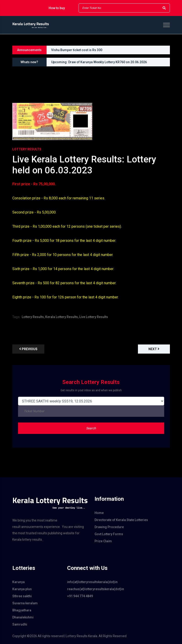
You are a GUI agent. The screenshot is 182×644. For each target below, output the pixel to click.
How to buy (57, 8)
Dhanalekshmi (23, 617)
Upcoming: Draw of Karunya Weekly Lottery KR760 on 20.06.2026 (99, 62)
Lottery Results (27, 149)
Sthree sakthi (22, 596)
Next (154, 349)
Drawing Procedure (109, 527)
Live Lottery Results (94, 317)
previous (28, 349)
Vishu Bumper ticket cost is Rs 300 (77, 50)
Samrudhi (20, 624)
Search (91, 428)
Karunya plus (22, 589)
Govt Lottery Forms (109, 534)
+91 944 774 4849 (80, 596)
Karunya (18, 582)
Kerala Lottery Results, (62, 317)
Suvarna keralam (25, 603)
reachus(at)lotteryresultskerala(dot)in (91, 589)
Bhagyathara (22, 610)
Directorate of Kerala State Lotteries (121, 520)
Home (99, 513)
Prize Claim (103, 541)
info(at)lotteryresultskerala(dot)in (91, 582)
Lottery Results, (33, 317)
